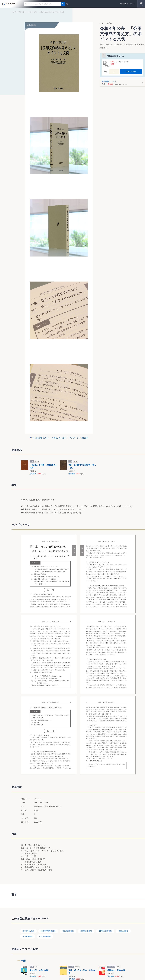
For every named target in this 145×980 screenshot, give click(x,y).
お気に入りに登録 (59, 438)
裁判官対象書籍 (28, 931)
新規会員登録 (124, 4)
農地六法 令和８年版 (39, 970)
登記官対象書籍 (68, 931)
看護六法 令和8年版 (116, 970)
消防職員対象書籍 (105, 931)
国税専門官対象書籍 (48, 931)
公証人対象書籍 (45, 936)
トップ (14, 12)
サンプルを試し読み (38, 438)
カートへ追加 (131, 72)
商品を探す (22, 12)
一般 (23, 961)
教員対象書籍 (123, 931)
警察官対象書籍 (86, 931)
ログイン (132, 4)
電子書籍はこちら (122, 83)
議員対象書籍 (28, 936)
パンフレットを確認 (78, 438)
